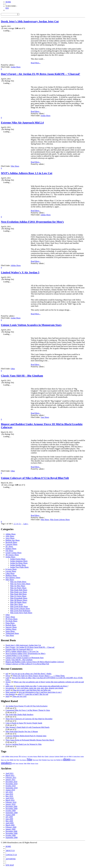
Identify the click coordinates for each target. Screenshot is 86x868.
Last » (26, 524)
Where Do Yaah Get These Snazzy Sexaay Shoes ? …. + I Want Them (39, 676)
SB (62, 760)
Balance (35, 756)
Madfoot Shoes (11, 575)
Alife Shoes (10, 536)
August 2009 (10, 815)
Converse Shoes (11, 544)
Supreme (21, 763)
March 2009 (10, 825)
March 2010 (10, 800)
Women (33, 763)
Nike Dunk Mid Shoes (18, 594)
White (29, 763)
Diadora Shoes (11, 549)
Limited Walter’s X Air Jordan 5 (20, 272)
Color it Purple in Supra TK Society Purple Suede (24, 723)
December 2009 (11, 806)
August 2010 (10, 790)
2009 (3, 756)
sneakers (6, 763)
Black (39, 756)
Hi (68, 756)
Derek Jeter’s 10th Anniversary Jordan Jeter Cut (30, 21)
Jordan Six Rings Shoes (19, 563)
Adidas (7, 756)
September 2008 (11, 837)
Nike (30, 759)
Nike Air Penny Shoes (18, 588)
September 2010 (11, 788)
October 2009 (11, 811)
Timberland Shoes (12, 633)
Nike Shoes (15, 166)
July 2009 (9, 817)
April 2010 (10, 798)
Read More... (36, 63)
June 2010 (9, 794)
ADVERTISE (11, 859)
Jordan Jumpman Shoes (19, 561)
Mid (15, 760)
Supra (17, 763)
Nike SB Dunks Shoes (18, 602)
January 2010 (10, 804)
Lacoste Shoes (11, 571)
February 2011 (11, 777)
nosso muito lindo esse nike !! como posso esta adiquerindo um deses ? (42, 686)
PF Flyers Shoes (11, 619)
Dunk (61, 756)
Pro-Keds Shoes (11, 621)
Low (5, 760)
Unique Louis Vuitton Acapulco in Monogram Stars (31, 325)
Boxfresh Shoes (11, 542)
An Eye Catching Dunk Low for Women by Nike (24, 744)
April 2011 (9, 773)
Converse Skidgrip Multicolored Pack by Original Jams (26, 736)
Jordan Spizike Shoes (18, 565)
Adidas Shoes (46, 215)
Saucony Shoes (11, 627)
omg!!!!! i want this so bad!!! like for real (33, 694)
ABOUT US (10, 851)
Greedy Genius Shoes (14, 553)
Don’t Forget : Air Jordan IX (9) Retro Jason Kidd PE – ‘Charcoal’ (41, 74)
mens (12, 760)
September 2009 (11, 813)
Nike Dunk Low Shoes (19, 592)
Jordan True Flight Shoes (19, 567)
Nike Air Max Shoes (18, 586)
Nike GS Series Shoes (18, 596)
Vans (25, 763)
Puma (49, 760)
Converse (57, 756)
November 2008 (11, 833)
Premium (44, 760)
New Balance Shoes (13, 577)
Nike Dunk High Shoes (19, 590)
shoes (67, 759)
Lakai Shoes (10, 573)
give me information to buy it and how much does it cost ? (40, 692)
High (70, 756)
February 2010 (11, 802)
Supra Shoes (10, 631)
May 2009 (9, 821)
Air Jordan (30, 756)
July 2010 (9, 792)
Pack (40, 760)
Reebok (58, 760)
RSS (7, 8)
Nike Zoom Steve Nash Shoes (21, 613)
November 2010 (11, 784)
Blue (43, 756)
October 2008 (11, 835)
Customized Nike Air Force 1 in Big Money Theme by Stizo (28, 710)
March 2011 (10, 775)
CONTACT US (11, 855)
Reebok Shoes (11, 625)
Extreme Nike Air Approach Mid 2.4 (22, 123)
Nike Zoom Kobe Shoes (19, 606)
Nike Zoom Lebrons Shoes (60, 520)
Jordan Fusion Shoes (18, 559)
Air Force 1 (24, 756)
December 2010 (11, 782)
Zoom (37, 763)
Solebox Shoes (11, 629)
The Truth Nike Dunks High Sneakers (19, 715)
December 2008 (11, 831)
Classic (47, 756)
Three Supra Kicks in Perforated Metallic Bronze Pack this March (30, 740)
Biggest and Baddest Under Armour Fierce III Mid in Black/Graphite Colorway (35, 662)
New (18, 760)
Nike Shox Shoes (16, 604)
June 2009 (9, 819)
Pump (52, 760)
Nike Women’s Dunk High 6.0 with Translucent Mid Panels (27, 727)
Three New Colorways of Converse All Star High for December (29, 719)
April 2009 (10, 823)
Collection (52, 756)
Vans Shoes (45, 417)
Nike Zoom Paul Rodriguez (20, 611)
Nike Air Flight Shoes (18, 582)
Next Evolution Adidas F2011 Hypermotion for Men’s (32, 222)
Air (20, 756)
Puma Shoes (10, 623)
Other (13, 369)
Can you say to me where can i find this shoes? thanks (31, 674)
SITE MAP (10, 865)
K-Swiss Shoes (11, 569)
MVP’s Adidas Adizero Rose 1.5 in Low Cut (27, 173)
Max (8, 760)
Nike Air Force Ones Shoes (20, 584)
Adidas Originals (14, 756)
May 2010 (9, 796)
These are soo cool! (19, 696)
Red (55, 760)
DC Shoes (9, 546)
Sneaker (73, 760)
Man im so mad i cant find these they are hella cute (32, 690)
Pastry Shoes (10, 617)
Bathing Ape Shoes (13, 540)
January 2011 (10, 780)
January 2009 (10, 829)
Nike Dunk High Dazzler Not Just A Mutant (22, 732)
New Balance (23, 760)
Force (65, 756)
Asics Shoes (10, 538)
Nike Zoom (35, 760)
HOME (8, 2)
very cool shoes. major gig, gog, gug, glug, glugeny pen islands (40, 688)
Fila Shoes (9, 551)
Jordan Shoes (16, 67)
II (72, 756)
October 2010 (11, 786)
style (14, 763)
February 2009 (11, 827)
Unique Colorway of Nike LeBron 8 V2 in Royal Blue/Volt (35, 478)
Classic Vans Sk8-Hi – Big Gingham (22, 376)
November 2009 (11, 809)
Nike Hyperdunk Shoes (19, 598)
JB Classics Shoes (12, 555)
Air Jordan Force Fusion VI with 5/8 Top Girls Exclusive (27, 706)
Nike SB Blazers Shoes (19, 600)
